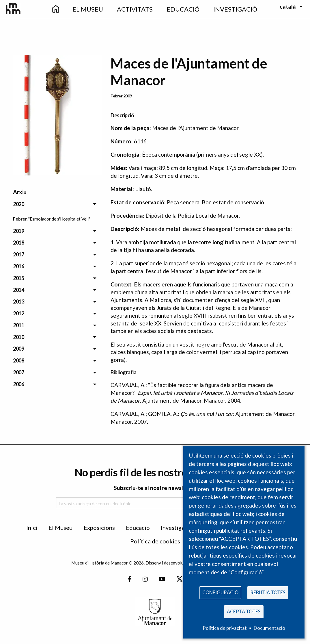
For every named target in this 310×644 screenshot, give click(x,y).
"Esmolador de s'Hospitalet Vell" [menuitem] (59, 219)
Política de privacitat (225, 628)
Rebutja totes (268, 591)
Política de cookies (155, 541)
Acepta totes (244, 611)
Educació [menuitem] (183, 9)
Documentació (269, 628)
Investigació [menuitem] (235, 9)
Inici (32, 528)
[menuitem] (56, 9)
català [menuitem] (288, 7)
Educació (138, 528)
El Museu (60, 528)
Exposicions (99, 528)
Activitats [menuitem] (135, 9)
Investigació (177, 528)
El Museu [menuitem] (88, 9)
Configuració (220, 591)
